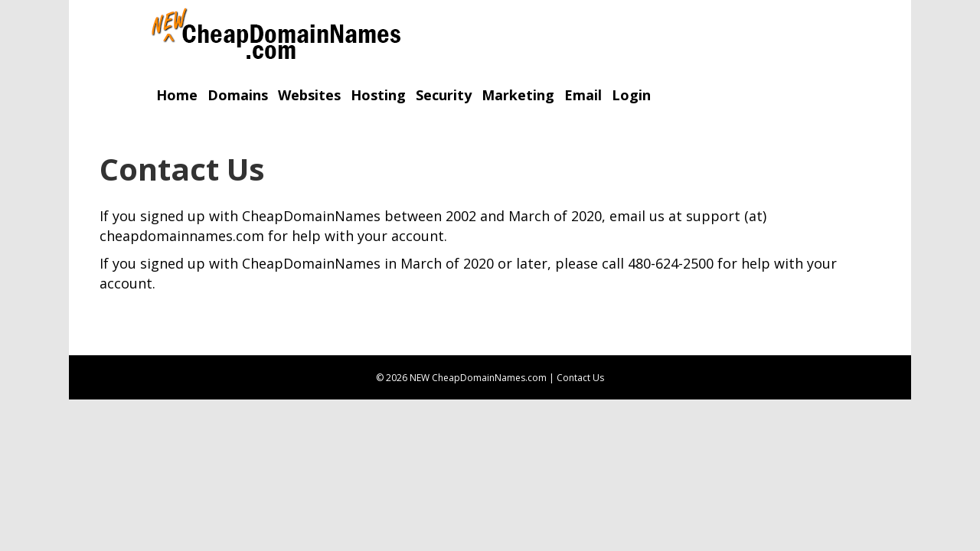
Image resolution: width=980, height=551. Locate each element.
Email (583, 95)
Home (177, 95)
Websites (309, 95)
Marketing (518, 95)
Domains (238, 95)
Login (631, 95)
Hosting (378, 95)
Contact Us (580, 378)
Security (444, 95)
